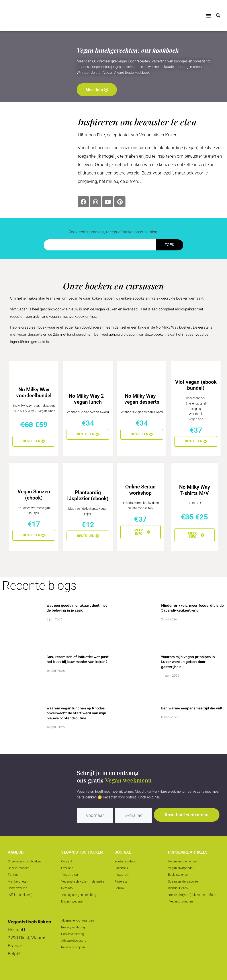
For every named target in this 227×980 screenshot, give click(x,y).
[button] (209, 15)
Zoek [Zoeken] (170, 245)
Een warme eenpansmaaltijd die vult (192, 708)
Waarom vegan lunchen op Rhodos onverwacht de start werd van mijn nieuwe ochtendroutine (76, 713)
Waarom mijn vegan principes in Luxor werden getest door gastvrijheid (188, 662)
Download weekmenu (187, 815)
